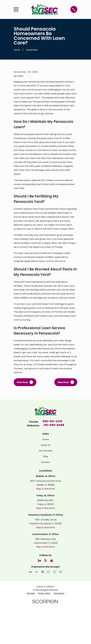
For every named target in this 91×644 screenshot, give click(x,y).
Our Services (46, 491)
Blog (45, 497)
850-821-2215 (52, 462)
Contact (45, 502)
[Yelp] (45, 601)
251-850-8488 (54, 466)
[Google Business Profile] (52, 601)
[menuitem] (31, 634)
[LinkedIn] (39, 601)
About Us (46, 485)
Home (46, 480)
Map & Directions (46, 529)
